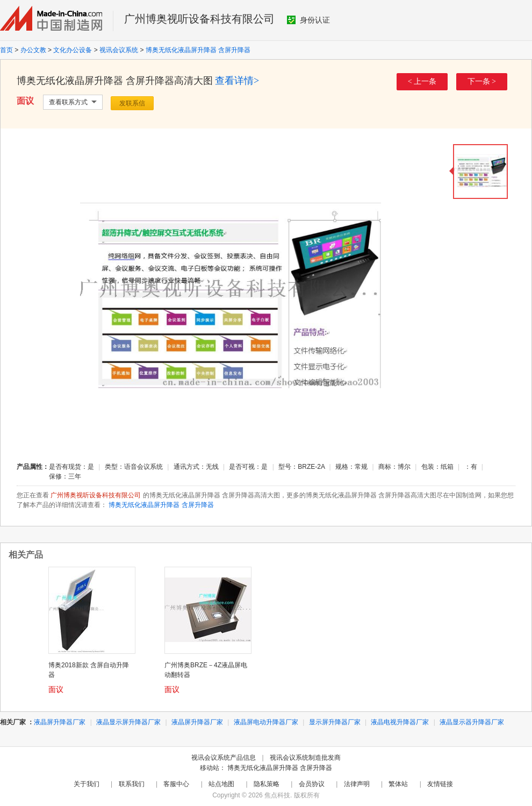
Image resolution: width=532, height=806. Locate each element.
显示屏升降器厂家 (335, 722)
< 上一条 (422, 81)
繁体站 (398, 784)
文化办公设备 (73, 50)
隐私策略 (267, 784)
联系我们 (132, 784)
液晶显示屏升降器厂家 (128, 722)
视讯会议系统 (119, 50)
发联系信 (132, 103)
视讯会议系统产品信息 (224, 758)
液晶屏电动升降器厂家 (266, 722)
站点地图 (221, 784)
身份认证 (308, 20)
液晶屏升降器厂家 (60, 722)
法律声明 (357, 784)
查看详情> (237, 81)
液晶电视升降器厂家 (400, 722)
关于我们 (87, 784)
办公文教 (33, 50)
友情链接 (440, 784)
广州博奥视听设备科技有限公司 (199, 19)
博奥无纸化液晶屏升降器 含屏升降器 (198, 50)
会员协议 (312, 784)
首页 (6, 50)
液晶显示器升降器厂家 (472, 722)
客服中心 (176, 784)
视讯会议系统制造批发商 (305, 758)
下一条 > (482, 81)
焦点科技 (277, 795)
